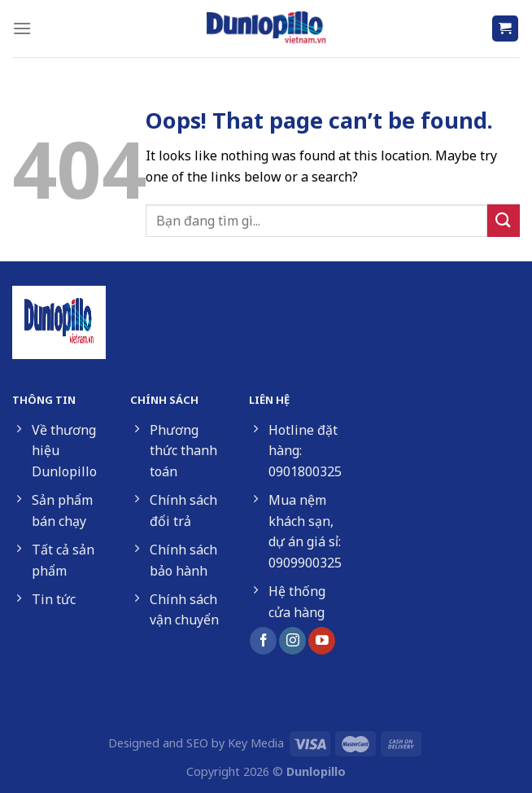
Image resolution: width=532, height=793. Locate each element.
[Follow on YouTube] (322, 641)
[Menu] (22, 28)
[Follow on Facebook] (263, 641)
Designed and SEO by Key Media (196, 743)
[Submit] (504, 220)
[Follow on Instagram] (292, 641)
